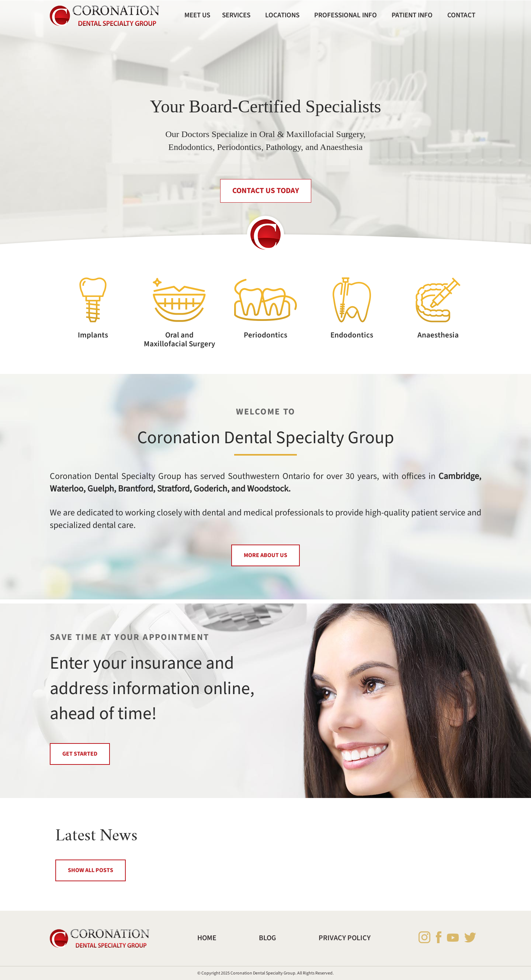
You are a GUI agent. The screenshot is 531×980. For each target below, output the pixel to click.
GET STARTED (80, 754)
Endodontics (352, 335)
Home (207, 938)
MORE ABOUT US (265, 555)
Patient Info (412, 15)
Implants (93, 335)
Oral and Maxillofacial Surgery (179, 339)
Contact (461, 15)
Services (236, 15)
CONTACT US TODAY (266, 191)
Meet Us (197, 15)
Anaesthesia (438, 335)
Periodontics (265, 335)
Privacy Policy (345, 938)
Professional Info (346, 15)
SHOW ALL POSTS (91, 870)
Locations (282, 15)
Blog (268, 938)
